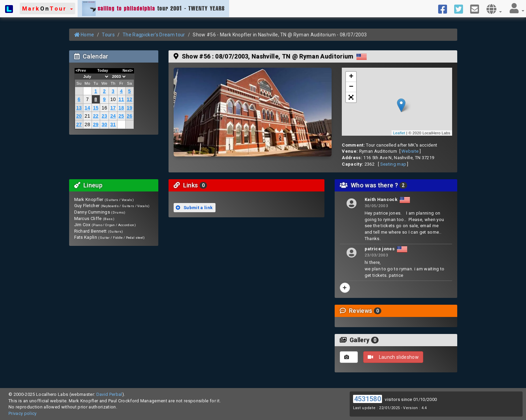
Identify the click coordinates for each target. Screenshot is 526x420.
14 (87, 108)
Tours (108, 35)
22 (96, 116)
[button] (47, 9)
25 (121, 116)
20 (79, 116)
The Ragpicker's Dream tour (154, 35)
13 (79, 108)
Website (410, 151)
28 (87, 124)
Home (84, 35)
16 (105, 108)
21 (87, 116)
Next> (128, 70)
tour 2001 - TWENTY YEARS (153, 9)
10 (113, 99)
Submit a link (194, 208)
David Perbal (109, 394)
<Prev (81, 70)
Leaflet (399, 133)
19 (129, 108)
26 (129, 116)
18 (121, 108)
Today (103, 70)
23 (105, 116)
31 (113, 124)
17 (113, 108)
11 (121, 99)
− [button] (351, 87)
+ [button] (351, 77)
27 (79, 124)
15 (96, 108)
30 (105, 124)
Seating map (393, 164)
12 (129, 99)
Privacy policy (23, 413)
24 (113, 116)
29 (96, 124)
